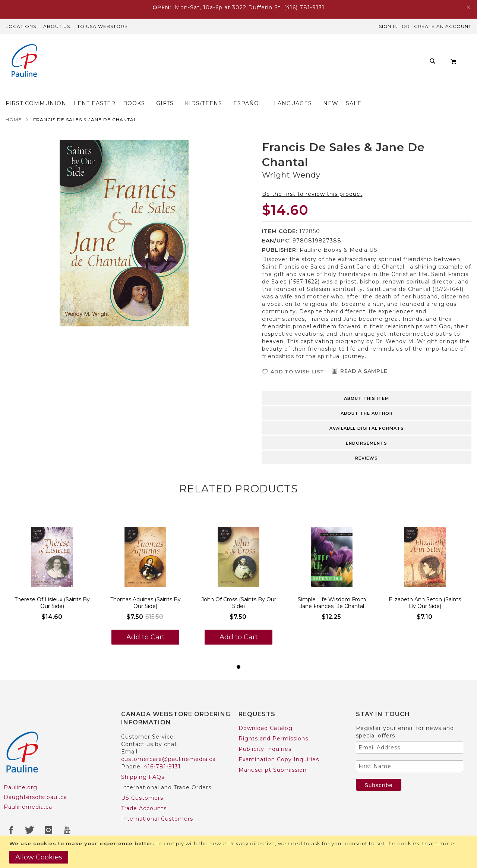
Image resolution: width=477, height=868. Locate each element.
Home (14, 122)
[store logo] (24, 61)
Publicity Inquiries (265, 749)
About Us (57, 26)
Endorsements (367, 445)
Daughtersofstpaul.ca (35, 797)
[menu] (244, 91)
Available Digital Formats (367, 430)
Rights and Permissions (273, 739)
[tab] (367, 399)
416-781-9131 (162, 767)
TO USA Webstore (102, 26)
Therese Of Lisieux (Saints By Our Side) (52, 605)
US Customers (142, 798)
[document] (239, 852)
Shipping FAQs (143, 777)
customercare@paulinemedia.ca (168, 759)
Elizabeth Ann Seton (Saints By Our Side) (425, 605)
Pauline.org (20, 787)
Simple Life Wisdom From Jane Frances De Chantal (332, 605)
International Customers (157, 819)
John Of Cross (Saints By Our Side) (239, 605)
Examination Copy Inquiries (279, 759)
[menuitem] (88, 91)
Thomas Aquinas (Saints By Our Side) (146, 605)
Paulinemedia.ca (28, 807)
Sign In (388, 26)
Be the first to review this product (312, 196)
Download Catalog (266, 728)
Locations (21, 26)
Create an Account (443, 26)
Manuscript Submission (273, 770)
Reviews (367, 460)
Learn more (438, 843)
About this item (367, 401)
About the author (367, 416)
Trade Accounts (144, 808)
